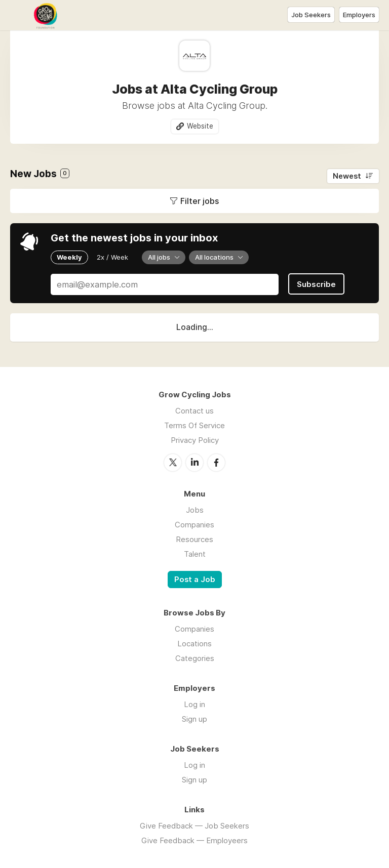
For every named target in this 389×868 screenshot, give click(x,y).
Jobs (195, 510)
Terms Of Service (194, 425)
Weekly (69, 257)
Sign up (194, 719)
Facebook (216, 463)
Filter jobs (200, 201)
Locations (194, 644)
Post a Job (195, 580)
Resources (194, 539)
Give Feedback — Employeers (194, 840)
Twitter (173, 463)
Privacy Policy (195, 440)
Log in (194, 704)
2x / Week (112, 257)
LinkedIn (194, 463)
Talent (195, 554)
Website (200, 126)
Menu (18, 15)
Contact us (194, 411)
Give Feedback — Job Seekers (194, 826)
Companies (194, 525)
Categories (195, 658)
